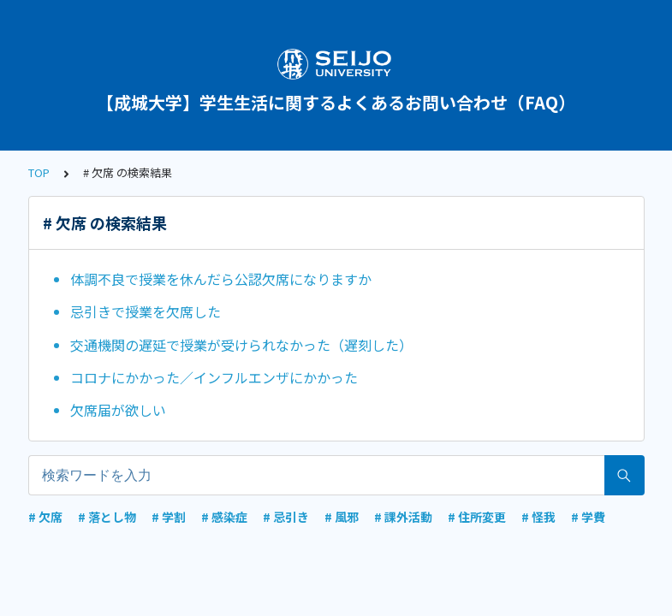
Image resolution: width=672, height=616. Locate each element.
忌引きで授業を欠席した (146, 311)
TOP (39, 172)
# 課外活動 (403, 517)
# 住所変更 (477, 517)
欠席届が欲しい (118, 410)
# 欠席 (45, 517)
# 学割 (169, 517)
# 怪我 (538, 517)
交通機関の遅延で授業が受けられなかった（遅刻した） (241, 345)
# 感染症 (224, 517)
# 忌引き (286, 517)
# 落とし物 (107, 517)
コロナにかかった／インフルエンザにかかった (214, 377)
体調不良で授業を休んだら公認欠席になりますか (221, 279)
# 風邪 (342, 517)
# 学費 (588, 517)
